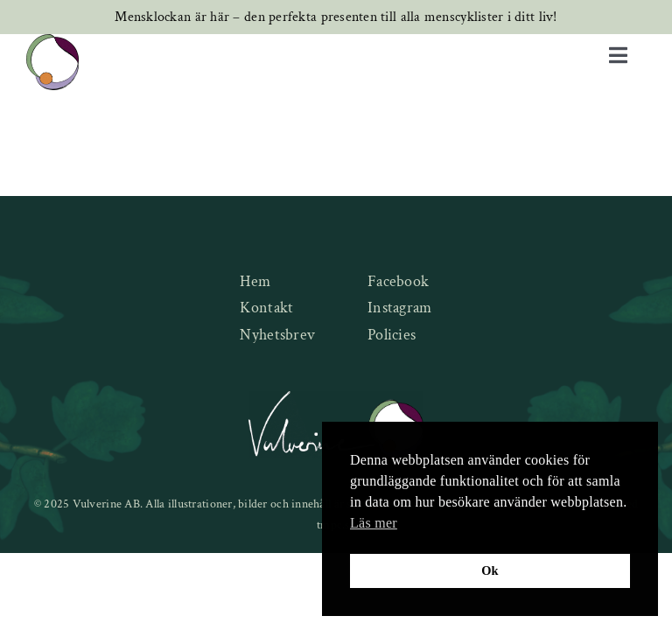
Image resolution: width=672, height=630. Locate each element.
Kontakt (266, 308)
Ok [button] (490, 570)
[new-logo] (52, 42)
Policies (392, 335)
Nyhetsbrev (277, 335)
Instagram (399, 308)
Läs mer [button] (374, 523)
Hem (255, 281)
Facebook (398, 281)
